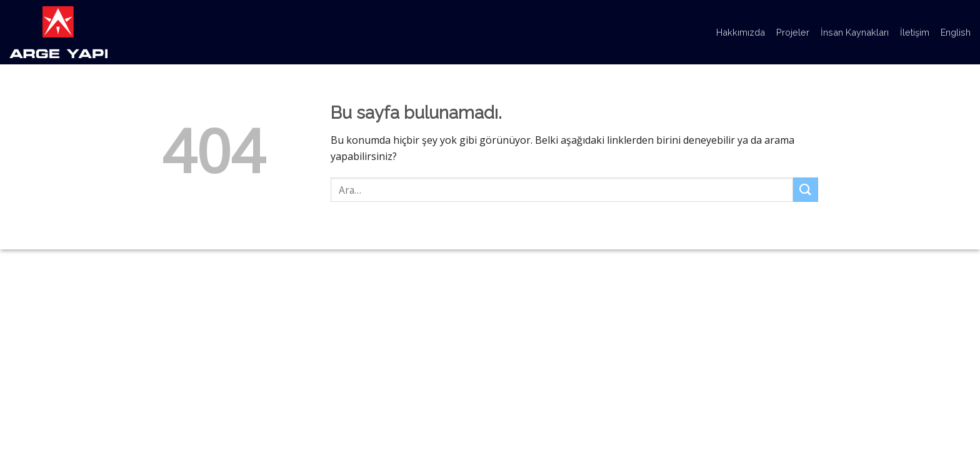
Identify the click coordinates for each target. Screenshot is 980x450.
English (956, 32)
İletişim (915, 32)
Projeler (793, 32)
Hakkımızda (741, 32)
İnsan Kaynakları (855, 32)
